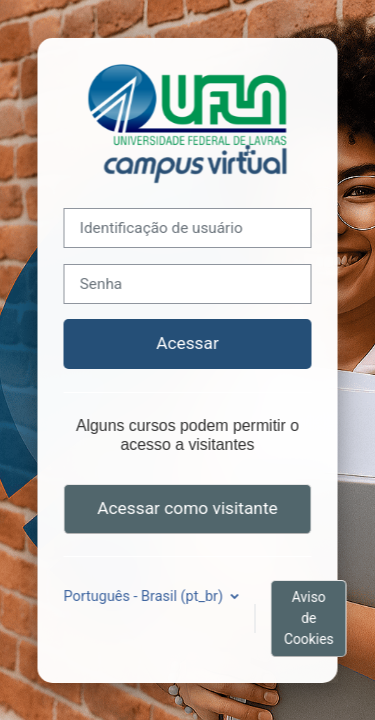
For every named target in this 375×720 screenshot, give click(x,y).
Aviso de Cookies (309, 618)
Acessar (187, 343)
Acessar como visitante (187, 508)
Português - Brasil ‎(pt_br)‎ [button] (145, 596)
